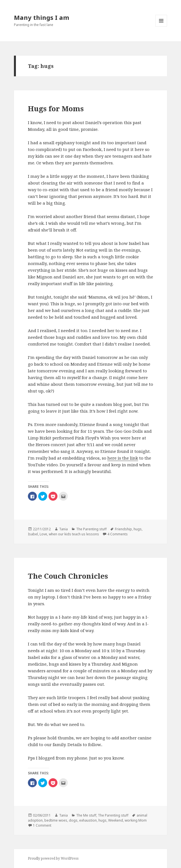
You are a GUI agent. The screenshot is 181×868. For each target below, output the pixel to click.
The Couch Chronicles (68, 576)
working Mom (136, 820)
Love (43, 534)
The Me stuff (86, 815)
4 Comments (118, 534)
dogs (73, 820)
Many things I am (42, 17)
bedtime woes (56, 820)
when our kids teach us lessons (74, 534)
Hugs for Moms (56, 108)
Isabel (33, 534)
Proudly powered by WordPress (53, 858)
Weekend (116, 820)
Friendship (123, 529)
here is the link (123, 458)
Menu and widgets (161, 26)
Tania (63, 529)
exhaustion (88, 820)
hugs (138, 529)
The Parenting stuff (91, 529)
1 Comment (42, 825)
